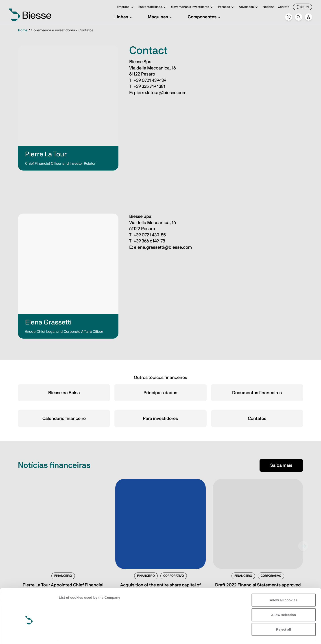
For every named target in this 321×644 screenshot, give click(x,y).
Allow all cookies (284, 578)
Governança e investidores (193, 7)
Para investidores (160, 419)
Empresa (126, 7)
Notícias (269, 7)
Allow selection (284, 593)
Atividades (249, 7)
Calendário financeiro (64, 419)
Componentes (205, 17)
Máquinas (161, 17)
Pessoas (227, 7)
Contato (284, 7)
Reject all (284, 608)
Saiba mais (281, 465)
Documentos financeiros (257, 393)
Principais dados (160, 393)
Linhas (124, 17)
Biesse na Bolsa (64, 393)
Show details (69, 635)
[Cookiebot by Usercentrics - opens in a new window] (29, 635)
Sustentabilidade (153, 7)
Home (23, 30)
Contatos (257, 419)
